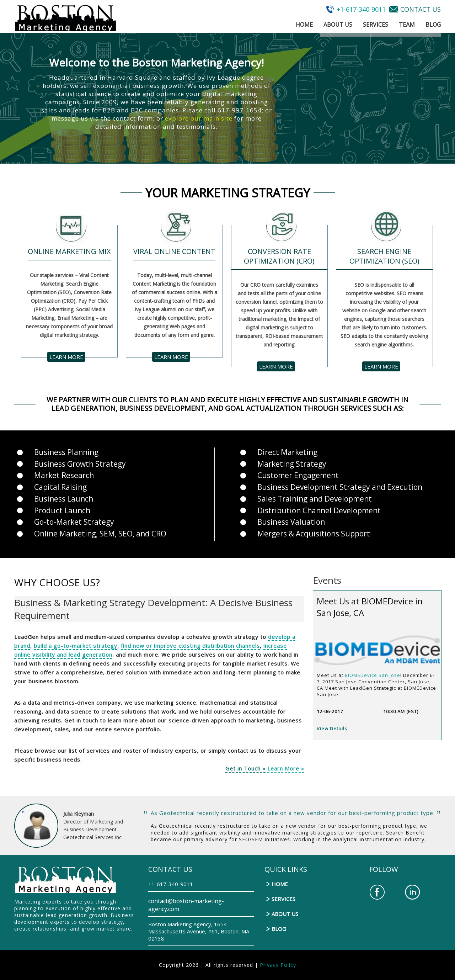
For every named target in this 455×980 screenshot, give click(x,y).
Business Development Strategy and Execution (340, 487)
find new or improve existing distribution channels (190, 646)
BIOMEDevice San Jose (373, 675)
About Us (338, 25)
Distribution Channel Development (319, 510)
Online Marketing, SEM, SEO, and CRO (100, 534)
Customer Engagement (298, 475)
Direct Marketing (287, 452)
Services (376, 25)
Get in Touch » (245, 768)
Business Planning (66, 452)
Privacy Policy (278, 965)
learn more (66, 357)
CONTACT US (421, 9)
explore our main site (199, 118)
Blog (433, 25)
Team (407, 25)
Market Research (64, 475)
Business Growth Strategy (80, 464)
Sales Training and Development (315, 499)
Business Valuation (291, 522)
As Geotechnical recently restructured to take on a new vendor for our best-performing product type (292, 813)
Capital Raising (60, 487)
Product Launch (62, 510)
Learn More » (286, 768)
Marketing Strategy (292, 464)
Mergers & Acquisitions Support (314, 534)
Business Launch (64, 499)
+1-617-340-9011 (361, 9)
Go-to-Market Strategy (74, 522)
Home (304, 25)
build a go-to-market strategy (76, 646)
